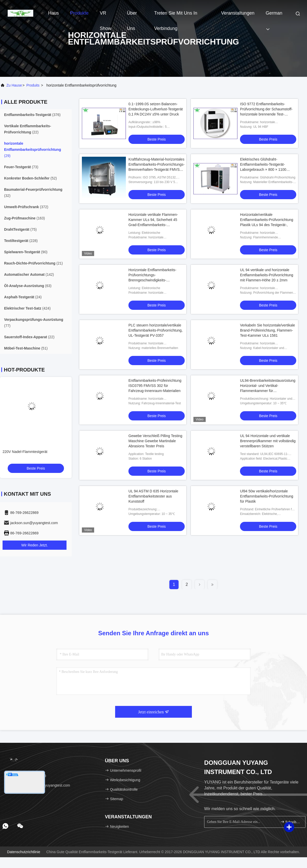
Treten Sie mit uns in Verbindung (176, 16)
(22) (28, 129)
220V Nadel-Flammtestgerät (25, 452)
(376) (32, 115)
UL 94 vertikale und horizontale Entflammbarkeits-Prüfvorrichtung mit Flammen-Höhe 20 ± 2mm (267, 275)
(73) (21, 167)
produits (33, 85)
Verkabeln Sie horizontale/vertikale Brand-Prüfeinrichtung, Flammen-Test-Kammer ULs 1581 (267, 330)
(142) (29, 274)
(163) (24, 218)
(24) (23, 297)
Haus (53, 13)
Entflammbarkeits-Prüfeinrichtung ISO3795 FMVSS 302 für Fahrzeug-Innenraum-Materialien (155, 386)
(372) (26, 207)
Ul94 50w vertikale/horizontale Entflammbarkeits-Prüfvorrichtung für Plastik (267, 496)
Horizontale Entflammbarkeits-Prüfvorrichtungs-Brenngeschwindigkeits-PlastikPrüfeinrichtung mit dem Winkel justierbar (153, 280)
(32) (33, 193)
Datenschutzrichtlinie (24, 852)
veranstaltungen (238, 13)
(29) (32, 150)
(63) (28, 286)
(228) (21, 241)
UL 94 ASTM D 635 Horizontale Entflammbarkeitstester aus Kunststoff (153, 496)
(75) (20, 229)
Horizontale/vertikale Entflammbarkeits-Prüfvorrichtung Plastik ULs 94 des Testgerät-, (267, 220)
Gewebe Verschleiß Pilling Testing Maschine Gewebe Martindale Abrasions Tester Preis (155, 441)
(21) (33, 263)
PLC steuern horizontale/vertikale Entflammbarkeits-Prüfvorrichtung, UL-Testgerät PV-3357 (156, 330)
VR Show (106, 16)
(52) (30, 178)
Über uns (132, 16)
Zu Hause (14, 85)
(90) (26, 252)
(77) (34, 323)
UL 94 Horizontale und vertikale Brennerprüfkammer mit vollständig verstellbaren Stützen (268, 441)
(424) (27, 308)
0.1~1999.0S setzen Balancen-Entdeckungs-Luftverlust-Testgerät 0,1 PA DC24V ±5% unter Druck (156, 109)
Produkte (79, 13)
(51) (26, 348)
